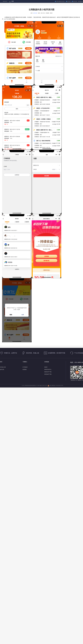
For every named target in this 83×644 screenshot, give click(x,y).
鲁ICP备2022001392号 (42, 386)
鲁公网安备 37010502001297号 (55, 386)
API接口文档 (3, 367)
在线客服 (24, 369)
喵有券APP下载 (48, 372)
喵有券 (46, 367)
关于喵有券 (25, 367)
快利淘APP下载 (48, 374)
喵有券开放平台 (48, 369)
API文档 (68, 1)
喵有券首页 (5, 1)
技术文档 (74, 1)
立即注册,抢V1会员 (60, 1)
